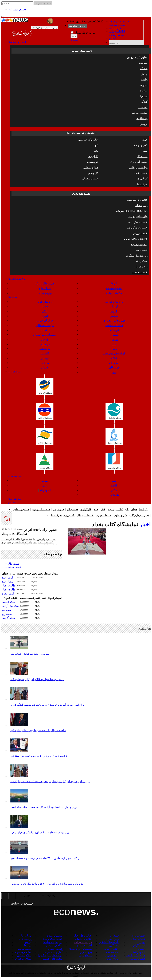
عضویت (75, 40)
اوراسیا (143, 509)
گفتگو (144, 102)
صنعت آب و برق (139, 162)
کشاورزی (142, 179)
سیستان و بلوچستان (45, 335)
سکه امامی (8, 602)
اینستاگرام (142, 118)
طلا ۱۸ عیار (9, 586)
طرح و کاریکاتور (136, 955)
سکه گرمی (8, 618)
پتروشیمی (93, 162)
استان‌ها (13, 297)
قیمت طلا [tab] (14, 564)
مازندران (114, 363)
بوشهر (114, 316)
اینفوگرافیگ (138, 952)
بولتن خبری (113, 939)
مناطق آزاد (15, 371)
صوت (45, 481)
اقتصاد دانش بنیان (138, 222)
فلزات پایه (115, 28)
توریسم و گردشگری (137, 255)
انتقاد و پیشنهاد (23, 952)
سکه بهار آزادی (11, 606)
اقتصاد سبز (141, 250)
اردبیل (114, 306)
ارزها (114, 284)
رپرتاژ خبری (113, 959)
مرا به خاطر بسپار (83, 33)
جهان (145, 140)
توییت (142, 942)
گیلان (114, 358)
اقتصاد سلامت (140, 272)
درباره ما (26, 936)
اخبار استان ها (84, 945)
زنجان (45, 330)
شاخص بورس (54, 945)
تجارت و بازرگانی (138, 167)
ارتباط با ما (25, 939)
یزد (114, 372)
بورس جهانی (117, 35)
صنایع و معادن (91, 167)
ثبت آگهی (114, 945)
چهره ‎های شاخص (138, 216)
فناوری (144, 85)
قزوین (45, 339)
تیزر (45, 485)
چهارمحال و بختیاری (114, 321)
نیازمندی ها (15, 499)
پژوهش (143, 124)
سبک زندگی (141, 261)
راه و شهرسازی (139, 244)
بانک (96, 151)
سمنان (114, 335)
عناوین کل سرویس (137, 57)
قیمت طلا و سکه (119, 21)
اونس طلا (7, 578)
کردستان (45, 344)
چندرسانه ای (138, 936)
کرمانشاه (45, 349)
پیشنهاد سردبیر (139, 113)
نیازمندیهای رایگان (109, 942)
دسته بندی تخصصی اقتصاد (81, 133)
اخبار (145, 524)
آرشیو (113, 38)
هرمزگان (114, 367)
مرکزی (45, 363)
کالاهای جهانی (117, 31)
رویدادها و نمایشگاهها (50, 955)
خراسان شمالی (45, 325)
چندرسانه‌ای (15, 476)
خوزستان (114, 330)
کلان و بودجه (141, 145)
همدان (45, 367)
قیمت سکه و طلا (53, 939)
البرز (114, 311)
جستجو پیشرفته (17, 9)
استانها (144, 96)
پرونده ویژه (85, 952)
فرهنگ (144, 68)
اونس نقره (8, 594)
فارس (114, 339)
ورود (74, 36)
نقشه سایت (25, 949)
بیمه (145, 151)
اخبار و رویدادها (17, 42)
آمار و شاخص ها (53, 952)
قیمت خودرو (55, 949)
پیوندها (28, 945)
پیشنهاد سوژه (55, 936)
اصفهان (45, 306)
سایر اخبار (144, 628)
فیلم (114, 481)
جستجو (12, 502)
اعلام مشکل (24, 955)
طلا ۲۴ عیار (9, 590)
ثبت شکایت (113, 952)
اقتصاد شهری (140, 173)
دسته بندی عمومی (81, 51)
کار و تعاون (93, 173)
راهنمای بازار (140, 267)
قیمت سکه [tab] (15, 567)
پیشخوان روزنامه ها (81, 949)
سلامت (144, 91)
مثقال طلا (8, 582)
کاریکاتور (114, 495)
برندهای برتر (112, 955)
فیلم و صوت (138, 959)
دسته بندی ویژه (81, 193)
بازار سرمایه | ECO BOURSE (132, 211)
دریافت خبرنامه (83, 942)
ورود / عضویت (77, 26)
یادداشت (143, 107)
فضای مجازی (137, 939)
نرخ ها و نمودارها (53, 942)
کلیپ (114, 485)
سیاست (143, 63)
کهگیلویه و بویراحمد (114, 353)
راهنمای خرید (112, 949)
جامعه (144, 79)
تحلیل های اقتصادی (51, 959)
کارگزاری (93, 156)
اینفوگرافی (45, 490)
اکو (97, 145)
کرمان (114, 349)
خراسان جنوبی (45, 321)
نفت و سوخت (117, 25)
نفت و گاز (142, 156)
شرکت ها (142, 184)
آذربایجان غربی (45, 302)
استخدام (115, 936)
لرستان (45, 358)
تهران (45, 316)
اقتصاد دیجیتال (90, 179)
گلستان (45, 353)
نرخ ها (17, 279)
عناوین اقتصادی (83, 939)
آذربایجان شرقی (114, 302)
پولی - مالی (141, 205)
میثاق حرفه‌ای (23, 959)
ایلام (45, 311)
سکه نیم (7, 610)
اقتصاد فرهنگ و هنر (137, 228)
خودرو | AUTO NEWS (136, 239)
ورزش (144, 74)
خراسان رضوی (114, 325)
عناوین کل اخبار (83, 936)
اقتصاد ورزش (140, 233)
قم (114, 344)
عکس (114, 490)
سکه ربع (7, 614)
